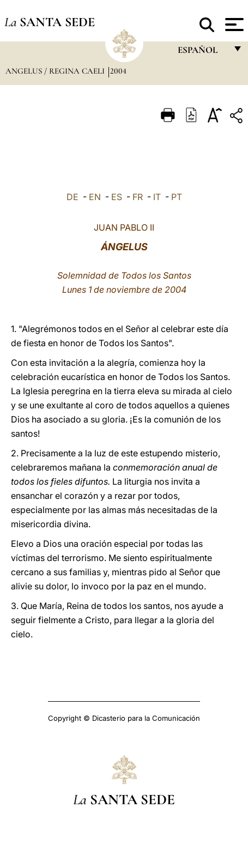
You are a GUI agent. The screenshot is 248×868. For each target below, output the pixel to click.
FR (138, 197)
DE (72, 197)
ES (117, 197)
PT (177, 197)
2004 (118, 71)
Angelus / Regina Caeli (56, 71)
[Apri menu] (233, 25)
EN (95, 197)
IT (157, 197)
